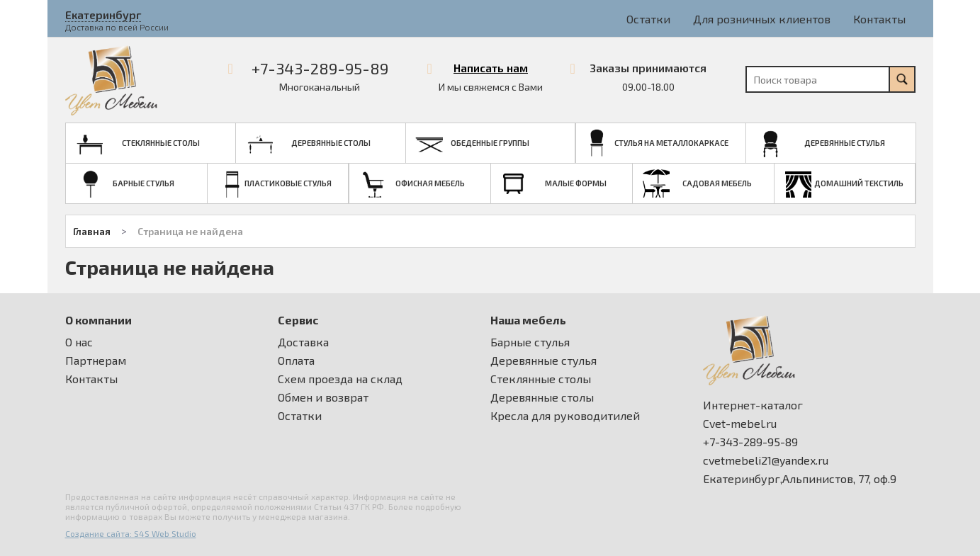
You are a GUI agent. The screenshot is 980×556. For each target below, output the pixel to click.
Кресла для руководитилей (565, 416)
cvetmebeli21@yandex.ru (766, 460)
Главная (92, 231)
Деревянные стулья (543, 361)
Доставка (303, 342)
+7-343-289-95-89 (320, 68)
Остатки (648, 19)
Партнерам (96, 361)
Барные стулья (530, 342)
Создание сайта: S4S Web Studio (131, 533)
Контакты (879, 19)
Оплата (296, 361)
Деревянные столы (542, 397)
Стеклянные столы (541, 379)
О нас (79, 342)
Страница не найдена (190, 231)
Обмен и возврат (323, 397)
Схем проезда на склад (340, 379)
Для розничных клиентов (762, 19)
